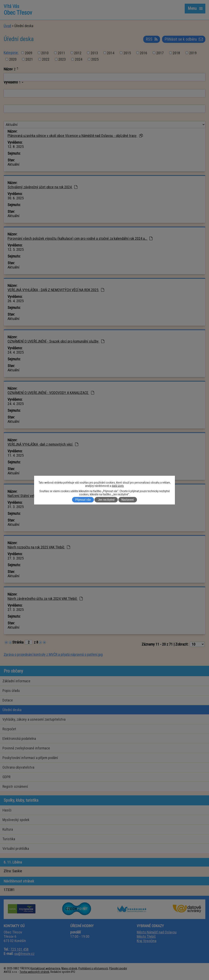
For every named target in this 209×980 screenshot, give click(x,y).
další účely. (118, 486)
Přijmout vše (83, 500)
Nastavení (128, 500)
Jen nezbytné (106, 500)
